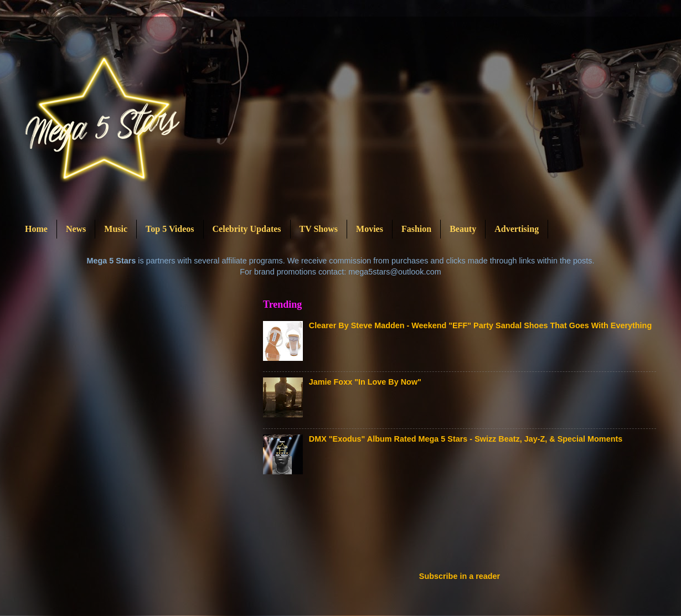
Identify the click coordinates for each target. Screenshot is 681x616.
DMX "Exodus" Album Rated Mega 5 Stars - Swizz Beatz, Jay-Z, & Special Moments (466, 439)
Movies (370, 229)
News (76, 229)
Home (36, 229)
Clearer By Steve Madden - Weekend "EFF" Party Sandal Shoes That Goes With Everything (480, 325)
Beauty (463, 229)
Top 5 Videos (170, 229)
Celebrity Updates (247, 229)
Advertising (517, 229)
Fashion (416, 229)
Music (116, 229)
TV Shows (319, 229)
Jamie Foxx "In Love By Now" (365, 382)
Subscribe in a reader (460, 576)
